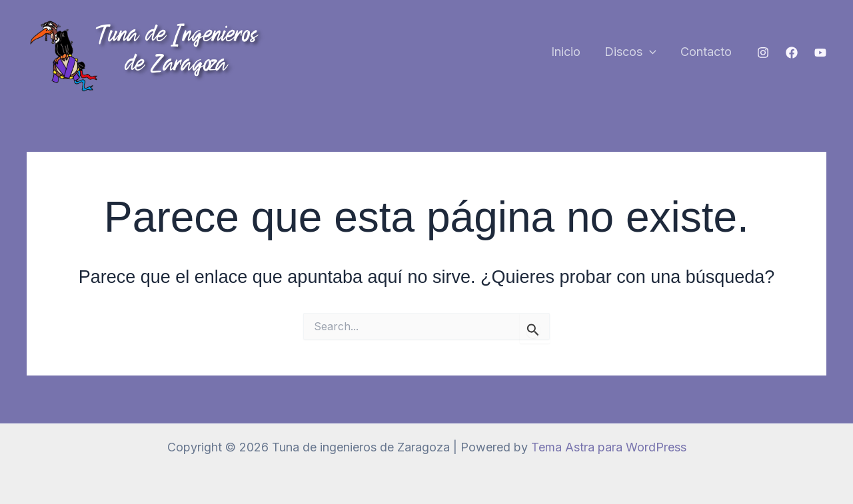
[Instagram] (763, 53)
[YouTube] (820, 53)
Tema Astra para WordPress (609, 447)
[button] (649, 52)
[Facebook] (792, 53)
